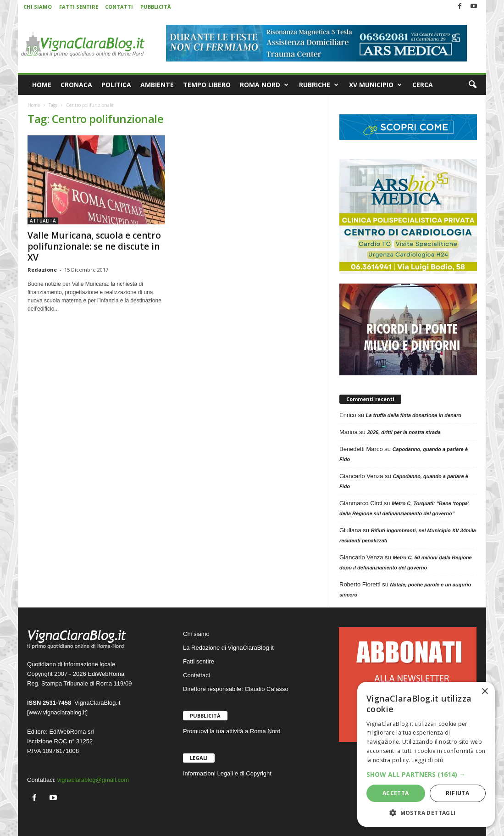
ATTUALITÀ (43, 221)
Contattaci (197, 675)
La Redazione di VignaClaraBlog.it (228, 648)
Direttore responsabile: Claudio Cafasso (236, 689)
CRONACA (76, 85)
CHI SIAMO (38, 7)
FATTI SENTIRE (79, 7)
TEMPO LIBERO (207, 85)
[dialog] (426, 754)
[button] (472, 85)
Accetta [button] (396, 793)
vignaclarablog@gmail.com (93, 780)
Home (34, 105)
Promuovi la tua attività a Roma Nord (232, 731)
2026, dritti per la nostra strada (404, 432)
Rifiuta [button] (457, 793)
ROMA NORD (264, 85)
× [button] (485, 692)
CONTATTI (119, 7)
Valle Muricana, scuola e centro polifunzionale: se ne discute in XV (94, 246)
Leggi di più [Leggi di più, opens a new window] (427, 760)
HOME (42, 85)
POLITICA (116, 85)
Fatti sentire (199, 661)
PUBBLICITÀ (156, 7)
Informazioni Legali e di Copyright (227, 773)
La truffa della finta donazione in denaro (414, 415)
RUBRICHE (319, 85)
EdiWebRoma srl (71, 732)
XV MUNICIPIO (375, 85)
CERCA (423, 85)
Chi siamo (196, 634)
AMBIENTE (157, 85)
